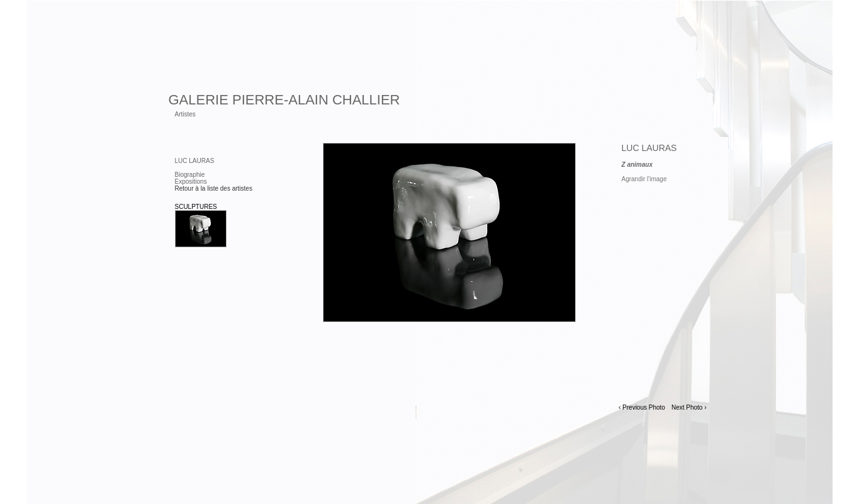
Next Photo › (689, 407)
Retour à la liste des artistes (214, 188)
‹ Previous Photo (642, 407)
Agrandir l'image (644, 179)
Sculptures (196, 207)
